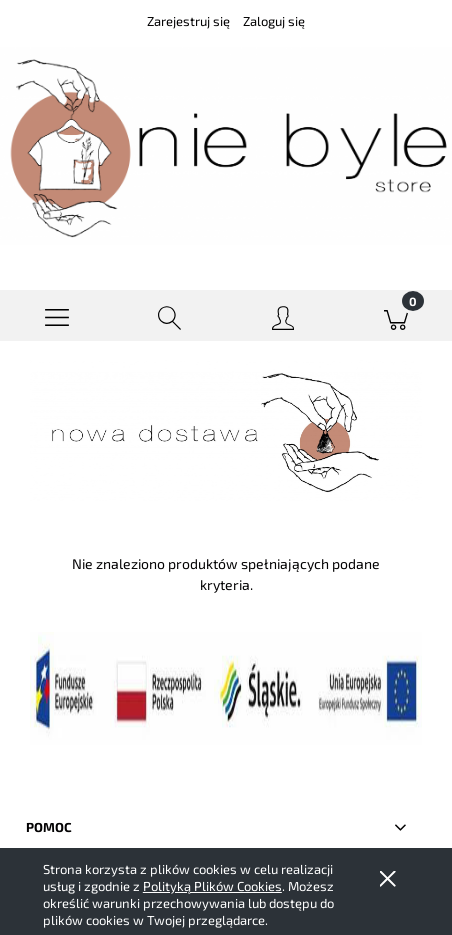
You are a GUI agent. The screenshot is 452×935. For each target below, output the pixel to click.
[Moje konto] (282, 319)
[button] (56, 316)
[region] (226, 431)
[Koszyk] (395, 316)
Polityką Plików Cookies (212, 886)
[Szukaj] (169, 316)
